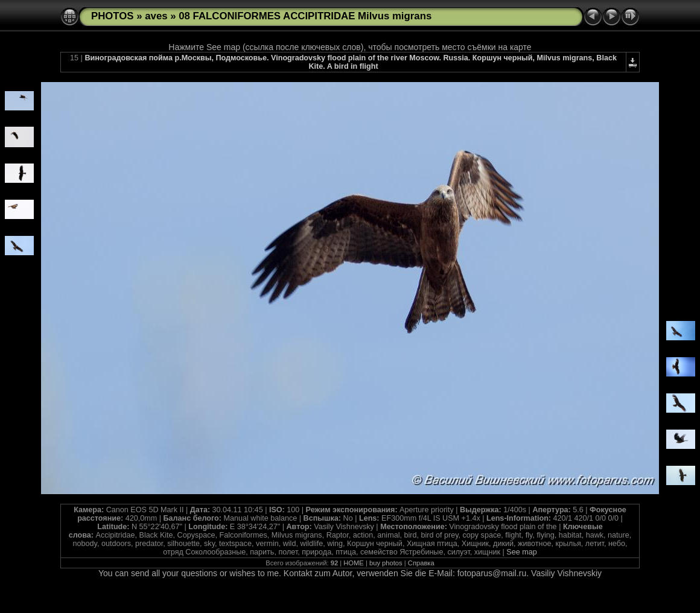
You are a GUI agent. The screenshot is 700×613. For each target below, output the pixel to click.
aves (156, 16)
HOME (354, 563)
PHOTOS (113, 16)
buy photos (386, 563)
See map (521, 552)
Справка (421, 563)
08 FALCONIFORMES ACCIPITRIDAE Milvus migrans (305, 16)
